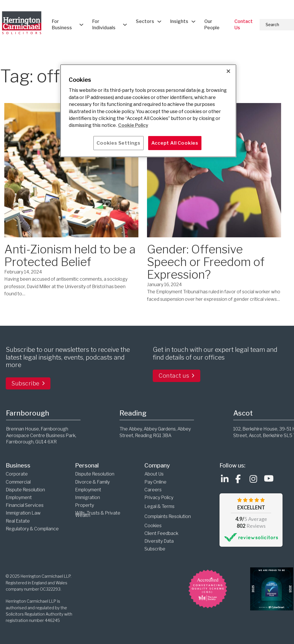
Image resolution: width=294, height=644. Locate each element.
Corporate (17, 474)
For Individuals (104, 25)
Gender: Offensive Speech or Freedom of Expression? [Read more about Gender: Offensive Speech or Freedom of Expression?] (206, 262)
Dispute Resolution (25, 490)
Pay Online (155, 482)
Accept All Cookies (175, 143)
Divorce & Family (92, 482)
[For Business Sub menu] (81, 25)
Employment (19, 497)
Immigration (88, 497)
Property (85, 505)
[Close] (228, 71)
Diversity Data (159, 541)
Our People (212, 25)
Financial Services (25, 505)
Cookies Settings (118, 143)
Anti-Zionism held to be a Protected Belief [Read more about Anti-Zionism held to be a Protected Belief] (70, 256)
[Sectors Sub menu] (159, 22)
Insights (179, 21)
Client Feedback (161, 533)
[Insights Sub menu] (193, 22)
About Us (154, 474)
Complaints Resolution (168, 516)
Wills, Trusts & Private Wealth (98, 514)
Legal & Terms (159, 506)
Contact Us (244, 25)
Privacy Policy (159, 497)
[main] (148, 111)
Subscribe (28, 383)
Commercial (18, 482)
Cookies (153, 526)
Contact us (177, 376)
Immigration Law (24, 513)
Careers (153, 490)
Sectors (145, 21)
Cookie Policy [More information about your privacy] (133, 125)
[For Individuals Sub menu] (125, 25)
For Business (62, 25)
